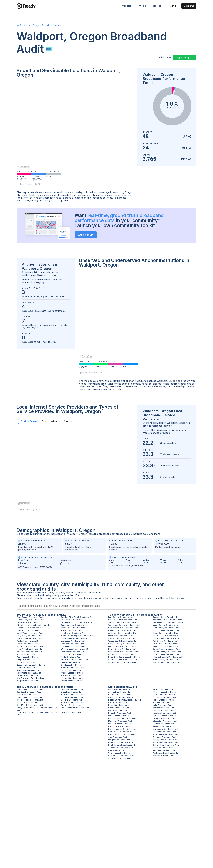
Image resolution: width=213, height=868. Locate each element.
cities (51, 592)
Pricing (142, 6)
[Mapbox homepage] (24, 167)
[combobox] (106, 606)
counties (59, 592)
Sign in (173, 6)
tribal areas (77, 592)
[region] (75, 125)
